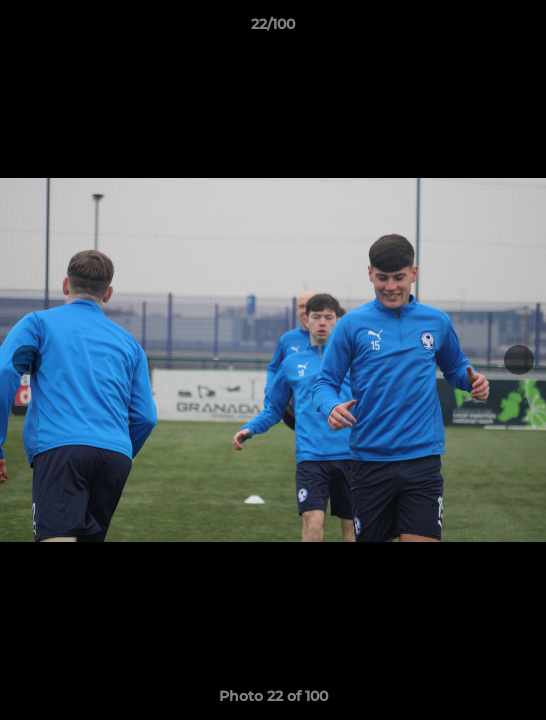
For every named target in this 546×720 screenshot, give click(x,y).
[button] (522, 29)
